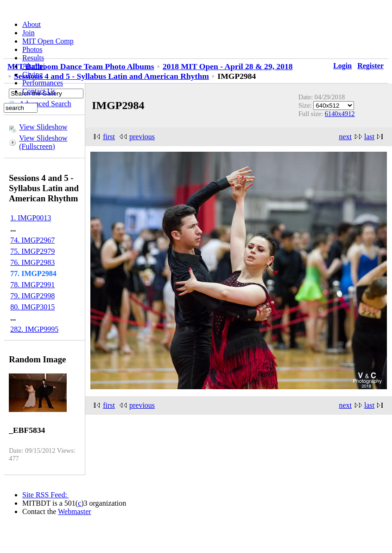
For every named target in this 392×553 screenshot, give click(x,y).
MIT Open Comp (48, 41)
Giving (32, 74)
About (32, 24)
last (369, 137)
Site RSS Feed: (46, 495)
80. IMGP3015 (32, 307)
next (345, 137)
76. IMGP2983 (32, 262)
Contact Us (39, 91)
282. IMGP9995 (34, 329)
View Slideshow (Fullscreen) (43, 142)
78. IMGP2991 (32, 285)
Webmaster (75, 511)
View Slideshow (43, 127)
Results (33, 58)
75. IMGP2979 (32, 251)
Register (370, 66)
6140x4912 (340, 114)
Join (28, 33)
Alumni (34, 66)
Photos (32, 49)
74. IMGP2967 (32, 240)
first (109, 137)
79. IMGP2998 (32, 296)
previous (142, 137)
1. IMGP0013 (31, 218)
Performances (43, 83)
